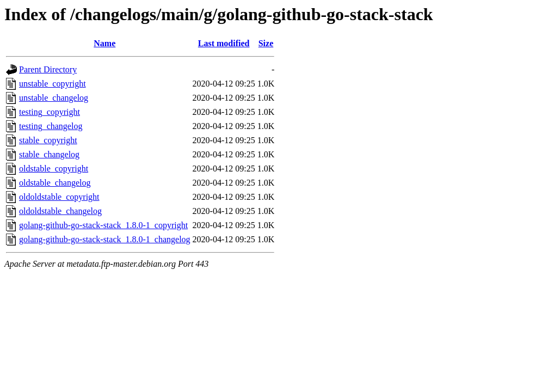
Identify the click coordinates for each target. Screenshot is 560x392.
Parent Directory (48, 69)
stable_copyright (48, 140)
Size (266, 43)
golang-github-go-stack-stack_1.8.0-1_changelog (105, 239)
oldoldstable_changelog (60, 211)
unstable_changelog (54, 98)
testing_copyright (50, 112)
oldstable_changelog (55, 183)
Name (104, 43)
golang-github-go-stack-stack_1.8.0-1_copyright (103, 225)
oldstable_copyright (54, 169)
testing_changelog (51, 126)
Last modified (224, 43)
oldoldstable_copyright (59, 197)
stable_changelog (49, 154)
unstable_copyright (53, 84)
